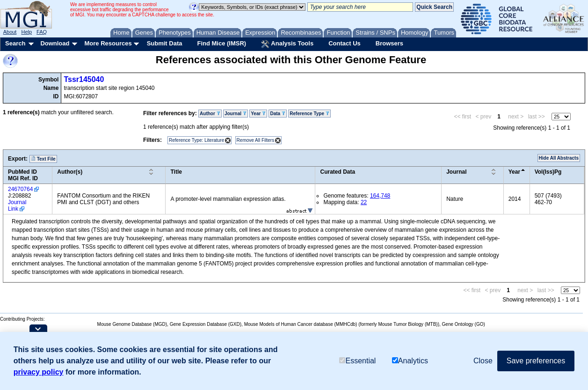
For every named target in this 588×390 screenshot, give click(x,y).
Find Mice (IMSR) (221, 43)
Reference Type (309, 114)
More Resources (108, 43)
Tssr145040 (84, 79)
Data (277, 114)
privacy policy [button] (39, 372)
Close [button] (483, 361)
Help (26, 32)
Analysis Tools (287, 44)
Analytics (410, 361)
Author (210, 114)
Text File (43, 159)
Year (258, 114)
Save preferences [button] (536, 361)
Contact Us (345, 43)
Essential (357, 361)
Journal (236, 114)
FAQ (42, 32)
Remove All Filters (256, 140)
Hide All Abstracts (559, 158)
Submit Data (165, 43)
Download (55, 43)
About (10, 32)
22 (364, 202)
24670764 (20, 189)
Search (15, 43)
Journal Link (17, 206)
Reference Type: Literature (196, 140)
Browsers (389, 43)
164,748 (380, 196)
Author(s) (70, 172)
